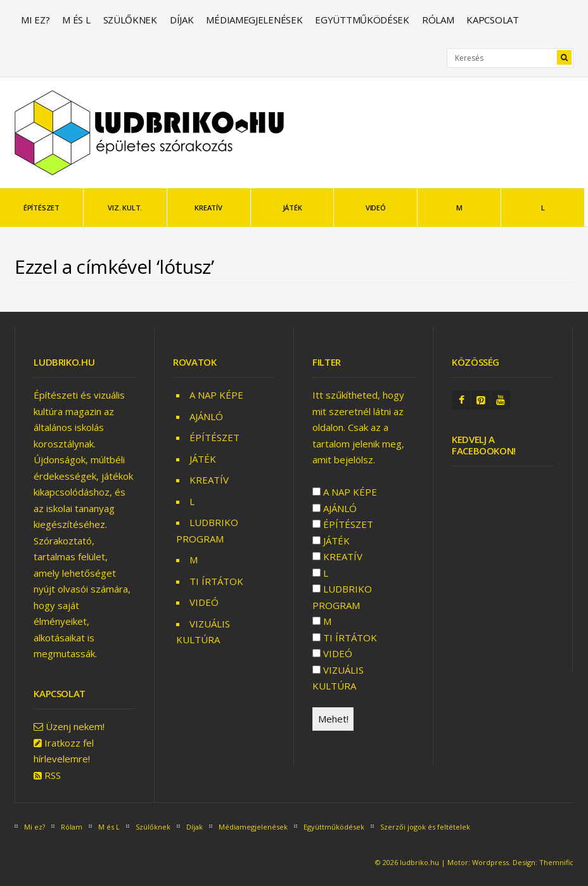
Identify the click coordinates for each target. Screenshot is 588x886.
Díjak (182, 20)
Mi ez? (35, 20)
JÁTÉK (292, 208)
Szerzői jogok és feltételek (425, 827)
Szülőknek (130, 20)
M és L (76, 20)
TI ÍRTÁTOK (216, 581)
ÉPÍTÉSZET (42, 208)
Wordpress (490, 862)
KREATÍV (208, 208)
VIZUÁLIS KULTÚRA (338, 678)
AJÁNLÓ (206, 416)
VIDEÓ (376, 208)
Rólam (438, 20)
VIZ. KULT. (125, 208)
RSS (53, 775)
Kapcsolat (492, 20)
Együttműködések (362, 20)
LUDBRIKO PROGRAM (342, 597)
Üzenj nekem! (75, 726)
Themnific (556, 862)
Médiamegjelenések (254, 20)
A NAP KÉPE (216, 395)
